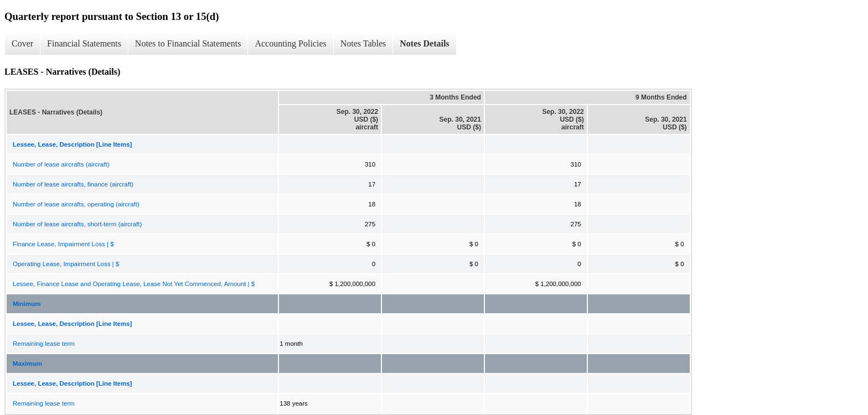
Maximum (27, 364)
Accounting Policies (290, 43)
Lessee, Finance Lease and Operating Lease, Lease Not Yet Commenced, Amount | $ (134, 284)
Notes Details (424, 43)
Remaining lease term (44, 344)
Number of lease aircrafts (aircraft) (61, 164)
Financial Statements (84, 43)
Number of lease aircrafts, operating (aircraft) (76, 204)
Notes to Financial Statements (188, 43)
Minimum (27, 304)
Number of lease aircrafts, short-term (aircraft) (77, 224)
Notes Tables (363, 43)
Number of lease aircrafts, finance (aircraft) (73, 184)
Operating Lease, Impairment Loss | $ (66, 264)
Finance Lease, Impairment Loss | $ (63, 244)
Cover (22, 43)
